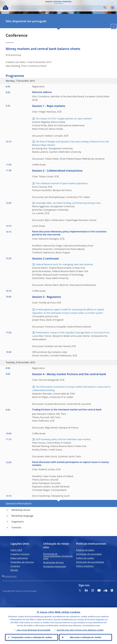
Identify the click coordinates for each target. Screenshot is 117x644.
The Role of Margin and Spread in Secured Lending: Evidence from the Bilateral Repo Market (70, 143)
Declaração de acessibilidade (90, 562)
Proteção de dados (85, 550)
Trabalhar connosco (20, 554)
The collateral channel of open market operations (62, 183)
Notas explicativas (19, 558)
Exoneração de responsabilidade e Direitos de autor (58, 556)
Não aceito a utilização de (85, 637)
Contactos (15, 566)
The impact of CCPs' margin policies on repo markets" (64, 119)
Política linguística (85, 566)
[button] (112, 3)
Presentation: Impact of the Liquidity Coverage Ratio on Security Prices (73, 332)
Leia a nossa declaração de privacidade (33, 630)
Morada (14, 570)
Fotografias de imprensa (22, 562)
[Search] (57, 7)
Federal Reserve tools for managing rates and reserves (64, 264)
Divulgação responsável (55, 566)
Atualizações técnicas (53, 562)
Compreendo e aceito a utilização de (32, 637)
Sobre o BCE (16, 550)
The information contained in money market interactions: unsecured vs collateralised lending (71, 388)
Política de (85, 558)
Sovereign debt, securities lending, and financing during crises (68, 203)
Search (105, 7)
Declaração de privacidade (89, 554)
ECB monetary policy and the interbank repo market (63, 439)
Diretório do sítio (10, 576)
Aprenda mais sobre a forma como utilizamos (80, 630)
